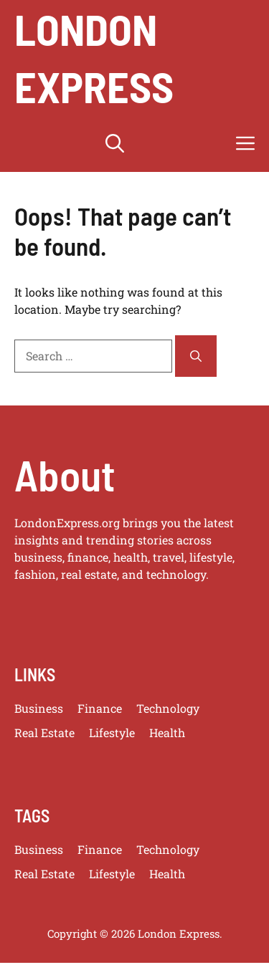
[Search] (196, 356)
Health (167, 732)
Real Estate (44, 732)
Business (39, 708)
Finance (100, 708)
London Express (94, 57)
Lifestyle (112, 732)
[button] (115, 143)
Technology (168, 708)
